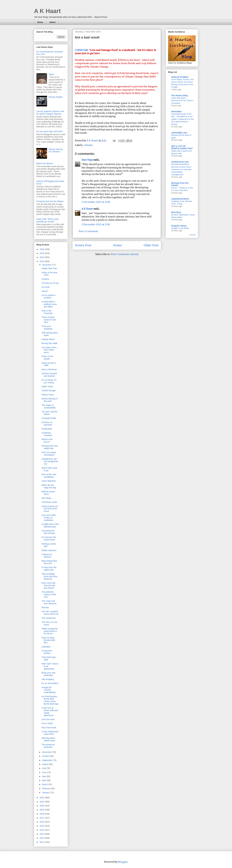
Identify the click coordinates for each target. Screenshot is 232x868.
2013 (42, 834)
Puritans (45, 279)
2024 (42, 257)
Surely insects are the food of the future (50, 509)
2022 (42, 798)
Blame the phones (45, 163)
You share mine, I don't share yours (50, 350)
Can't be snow (48, 719)
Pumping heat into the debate (50, 201)
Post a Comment (88, 231)
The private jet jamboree (48, 746)
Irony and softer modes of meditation (49, 518)
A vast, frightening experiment (50, 733)
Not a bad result (49, 728)
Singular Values (179, 226)
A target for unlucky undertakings (49, 690)
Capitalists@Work (180, 199)
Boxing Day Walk (49, 343)
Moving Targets (56, 97)
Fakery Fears (48, 395)
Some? (45, 291)
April (44, 780)
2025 (42, 253)
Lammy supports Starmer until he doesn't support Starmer (50, 113)
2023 (42, 261)
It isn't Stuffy (47, 723)
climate (88, 145)
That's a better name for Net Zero (49, 320)
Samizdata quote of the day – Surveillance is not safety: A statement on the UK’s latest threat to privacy (183, 119)
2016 (42, 822)
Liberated (46, 647)
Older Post (151, 245)
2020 (42, 806)
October (46, 756)
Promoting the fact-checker (48, 532)
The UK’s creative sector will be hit (50, 613)
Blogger (123, 862)
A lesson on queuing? (47, 424)
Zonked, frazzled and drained (49, 375)
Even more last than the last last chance (48, 585)
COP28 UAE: (82, 50)
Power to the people (47, 358)
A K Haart (47, 11)
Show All (193, 235)
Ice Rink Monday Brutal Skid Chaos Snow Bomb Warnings (50, 700)
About (52, 22)
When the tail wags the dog (49, 486)
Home (40, 22)
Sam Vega (87, 160)
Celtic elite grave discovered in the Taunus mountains (182, 101)
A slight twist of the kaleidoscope (50, 525)
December (47, 265)
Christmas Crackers (47, 434)
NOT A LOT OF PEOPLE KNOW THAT (182, 147)
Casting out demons (47, 556)
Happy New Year (49, 268)
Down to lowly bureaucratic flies (48, 640)
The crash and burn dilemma (49, 602)
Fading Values (48, 339)
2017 (42, 818)
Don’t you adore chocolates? (49, 454)
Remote (45, 607)
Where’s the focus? (47, 441)
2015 (42, 826)
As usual (46, 287)
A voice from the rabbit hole (49, 569)
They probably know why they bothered (49, 576)
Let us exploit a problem (49, 296)
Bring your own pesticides (48, 674)
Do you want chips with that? (50, 131)
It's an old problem (50, 683)
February (46, 789)
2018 (42, 814)
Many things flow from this (49, 562)
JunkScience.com (180, 162)
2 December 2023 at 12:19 (96, 202)
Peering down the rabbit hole (50, 447)
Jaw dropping (48, 679)
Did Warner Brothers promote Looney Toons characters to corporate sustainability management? (181, 169)
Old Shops (46, 498)
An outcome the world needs (49, 538)
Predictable (47, 429)
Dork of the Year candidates (49, 476)
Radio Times (47, 386)
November (47, 752)
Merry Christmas (49, 369)
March (45, 784)
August (45, 764)
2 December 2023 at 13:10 (96, 224)
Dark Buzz (176, 212)
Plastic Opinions (49, 550)
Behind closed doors (48, 493)
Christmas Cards (49, 502)
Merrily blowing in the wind (50, 400)
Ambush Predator (180, 77)
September (47, 760)
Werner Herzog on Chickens (56, 150)
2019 (42, 810)
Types (51, 74)
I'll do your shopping (47, 327)
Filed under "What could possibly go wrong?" (47, 220)
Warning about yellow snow (48, 739)
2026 (42, 249)
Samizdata (176, 111)
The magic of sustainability (49, 406)
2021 (42, 802)
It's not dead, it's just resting (49, 381)
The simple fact (49, 618)
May (44, 776)
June (45, 772)
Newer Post (83, 245)
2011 (42, 842)
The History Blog (179, 95)
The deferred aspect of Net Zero (49, 594)
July (44, 768)
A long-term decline (47, 652)
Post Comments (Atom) (125, 254)
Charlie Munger (49, 390)
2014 (42, 830)
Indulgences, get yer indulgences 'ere (50, 461)
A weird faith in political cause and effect (49, 304)
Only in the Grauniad (47, 312)
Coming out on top (50, 283)
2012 (42, 838)
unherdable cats (179, 133)
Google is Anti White (180, 228)
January (46, 793)
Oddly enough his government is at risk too (50, 631)
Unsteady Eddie (49, 418)
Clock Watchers (49, 481)
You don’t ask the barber (49, 413)
